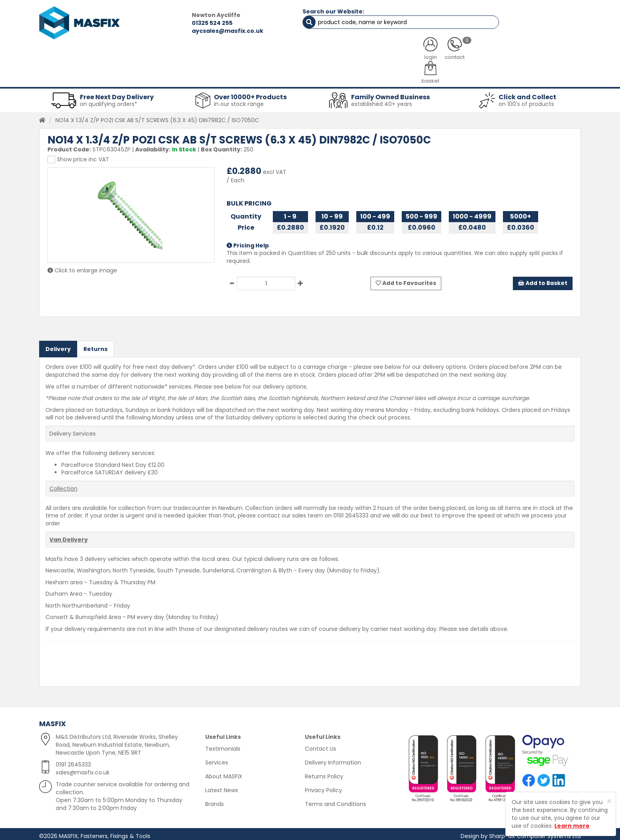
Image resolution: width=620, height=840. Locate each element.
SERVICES (298, 55)
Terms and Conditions (336, 800)
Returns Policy (324, 772)
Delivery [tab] (58, 345)
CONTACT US (456, 55)
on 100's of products (526, 100)
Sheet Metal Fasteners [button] (143, 75)
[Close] (609, 801)
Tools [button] (366, 75)
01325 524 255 (170, 23)
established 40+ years (382, 100)
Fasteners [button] (68, 75)
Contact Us (320, 745)
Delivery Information (333, 759)
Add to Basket (542, 280)
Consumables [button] (309, 75)
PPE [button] (408, 75)
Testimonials (223, 745)
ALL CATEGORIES (146, 55)
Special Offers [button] (463, 75)
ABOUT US (227, 55)
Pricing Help (248, 242)
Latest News (222, 786)
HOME (70, 55)
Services (217, 759)
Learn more (572, 826)
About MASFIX (224, 772)
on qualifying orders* (109, 100)
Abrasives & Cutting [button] (231, 75)
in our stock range (239, 100)
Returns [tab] (95, 345)
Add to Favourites (406, 280)
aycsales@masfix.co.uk (186, 31)
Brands (215, 800)
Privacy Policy (323, 786)
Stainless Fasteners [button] (539, 75)
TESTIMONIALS (539, 55)
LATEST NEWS (374, 55)
